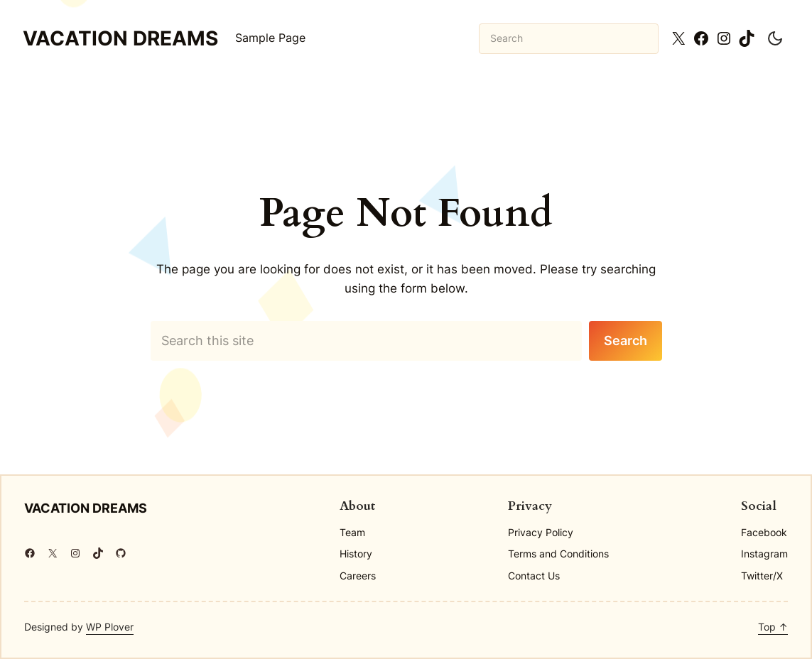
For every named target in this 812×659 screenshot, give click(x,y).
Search (626, 341)
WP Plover (110, 627)
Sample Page (270, 38)
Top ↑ (773, 627)
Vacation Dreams (120, 38)
